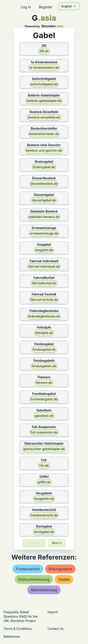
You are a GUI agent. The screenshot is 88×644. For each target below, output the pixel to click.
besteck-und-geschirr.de (44, 150)
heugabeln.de (44, 499)
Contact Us (56, 629)
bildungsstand (60, 569)
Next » (57, 543)
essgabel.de (44, 250)
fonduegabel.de (44, 349)
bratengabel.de (44, 167)
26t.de (44, 51)
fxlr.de (44, 465)
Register (46, 7)
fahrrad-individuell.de (44, 266)
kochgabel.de (44, 532)
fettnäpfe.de (44, 333)
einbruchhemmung (34, 579)
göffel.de (44, 482)
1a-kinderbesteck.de (44, 68)
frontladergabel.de (44, 399)
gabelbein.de (44, 416)
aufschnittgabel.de (44, 84)
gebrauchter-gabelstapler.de (44, 449)
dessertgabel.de (44, 200)
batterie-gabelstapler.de (44, 101)
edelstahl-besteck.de (44, 217)
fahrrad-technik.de (44, 300)
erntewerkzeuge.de (44, 233)
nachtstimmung (44, 590)
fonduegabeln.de (44, 366)
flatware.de (44, 383)
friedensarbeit (28, 569)
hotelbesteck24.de (44, 515)
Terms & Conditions (18, 629)
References (12, 636)
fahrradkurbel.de (44, 283)
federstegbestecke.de (44, 316)
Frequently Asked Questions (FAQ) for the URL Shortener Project (20, 616)
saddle (64, 579)
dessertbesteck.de (44, 184)
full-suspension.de (44, 432)
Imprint (53, 612)
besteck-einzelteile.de (44, 117)
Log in (26, 7)
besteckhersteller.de (44, 134)
